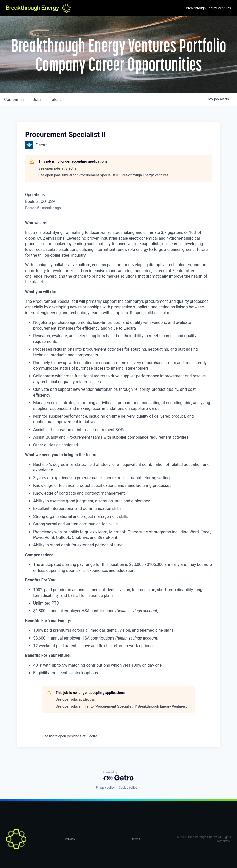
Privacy (70, 839)
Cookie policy (128, 788)
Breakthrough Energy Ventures (208, 8)
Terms (136, 839)
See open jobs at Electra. (58, 168)
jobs (37, 100)
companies (14, 100)
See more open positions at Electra (70, 736)
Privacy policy (105, 788)
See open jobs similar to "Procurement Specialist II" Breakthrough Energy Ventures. (104, 175)
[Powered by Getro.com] (118, 776)
